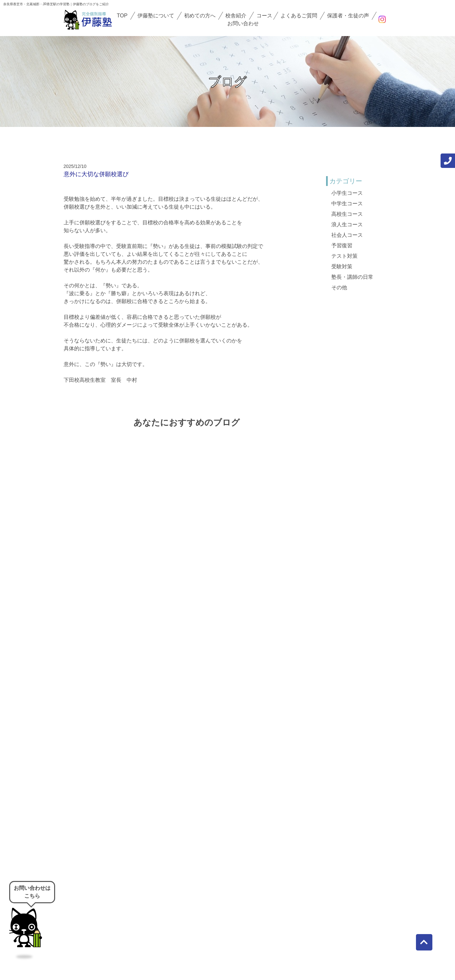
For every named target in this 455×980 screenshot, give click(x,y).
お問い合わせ (243, 23)
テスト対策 (344, 256)
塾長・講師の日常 (352, 277)
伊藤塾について (156, 16)
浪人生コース (347, 225)
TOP (122, 16)
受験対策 (342, 266)
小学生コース (347, 193)
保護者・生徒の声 (348, 16)
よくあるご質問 (299, 16)
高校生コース (347, 214)
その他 (339, 287)
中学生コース (347, 204)
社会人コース (347, 235)
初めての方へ (200, 16)
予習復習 (342, 245)
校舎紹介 (236, 16)
